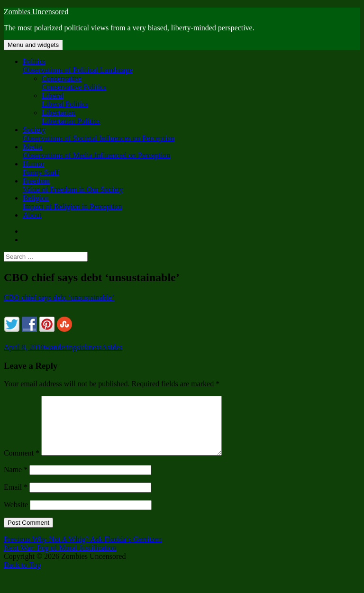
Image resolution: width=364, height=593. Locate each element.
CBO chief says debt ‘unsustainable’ (59, 297)
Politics (191, 66)
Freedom (191, 185)
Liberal (201, 100)
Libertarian (201, 117)
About (32, 215)
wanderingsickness (73, 347)
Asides (112, 347)
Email (16, 498)
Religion (191, 202)
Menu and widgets (33, 45)
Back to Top (22, 576)
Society (191, 134)
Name (16, 481)
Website (16, 516)
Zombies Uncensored (36, 12)
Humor (191, 168)
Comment (22, 464)
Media (191, 151)
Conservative (201, 83)
